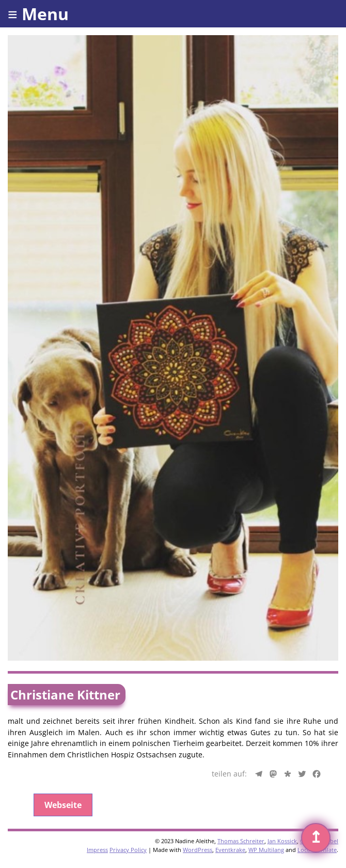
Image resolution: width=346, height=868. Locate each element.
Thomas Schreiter (241, 841)
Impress (97, 850)
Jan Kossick (282, 841)
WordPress (198, 850)
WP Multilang (266, 850)
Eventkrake (230, 850)
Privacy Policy (128, 850)
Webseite (63, 805)
